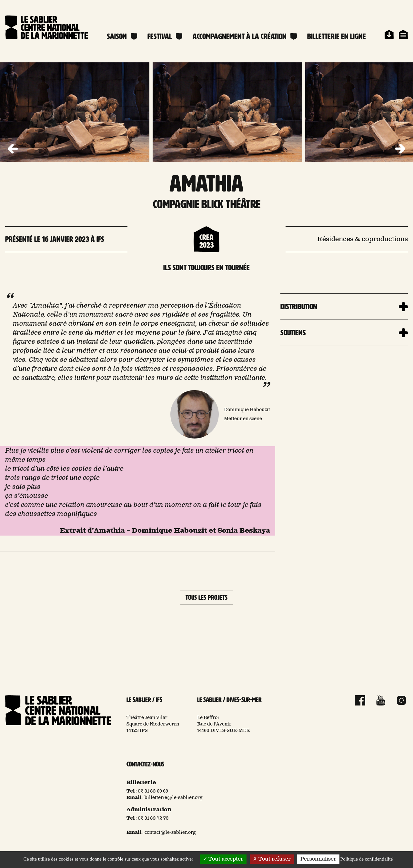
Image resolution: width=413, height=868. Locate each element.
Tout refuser (272, 859)
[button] (400, 149)
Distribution (299, 307)
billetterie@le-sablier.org (174, 798)
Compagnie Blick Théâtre (207, 204)
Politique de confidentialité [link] (367, 859)
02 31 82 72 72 (153, 818)
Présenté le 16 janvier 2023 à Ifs (55, 239)
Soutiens (293, 333)
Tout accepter (223, 859)
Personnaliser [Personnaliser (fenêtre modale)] (318, 859)
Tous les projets (207, 597)
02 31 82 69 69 (153, 791)
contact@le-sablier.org (170, 833)
